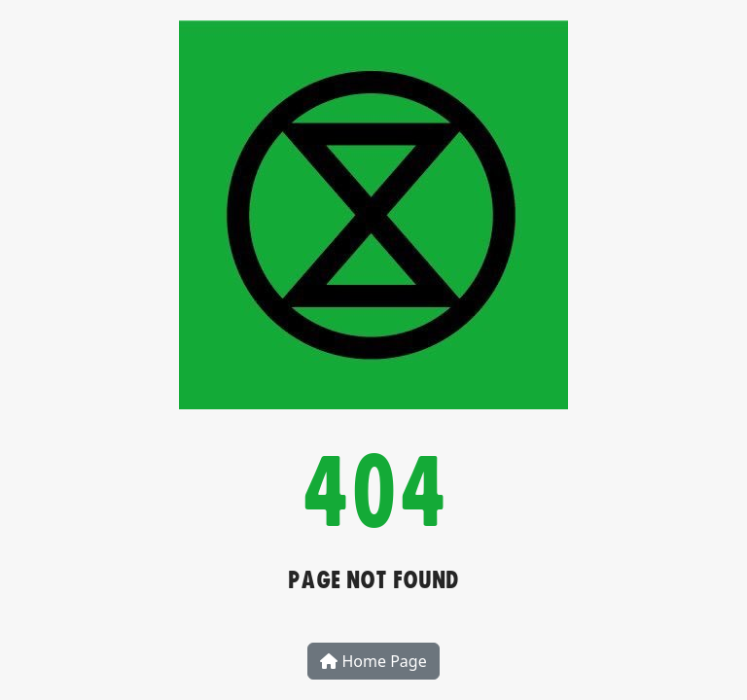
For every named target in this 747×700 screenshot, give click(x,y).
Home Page (373, 661)
